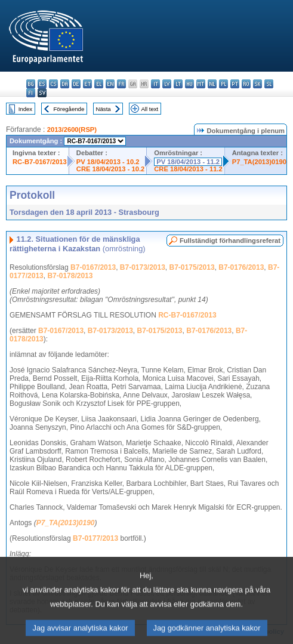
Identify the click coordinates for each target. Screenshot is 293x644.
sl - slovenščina (269, 84)
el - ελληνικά (99, 84)
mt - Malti (201, 84)
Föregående (69, 109)
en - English (110, 84)
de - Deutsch (76, 84)
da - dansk (65, 84)
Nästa (104, 109)
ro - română (246, 84)
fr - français (121, 84)
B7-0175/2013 (192, 267)
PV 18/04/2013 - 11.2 (188, 162)
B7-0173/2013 (143, 267)
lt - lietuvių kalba (178, 84)
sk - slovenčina (257, 84)
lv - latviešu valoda (167, 84)
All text (149, 109)
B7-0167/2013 (93, 267)
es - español (42, 84)
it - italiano (155, 84)
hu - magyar (189, 84)
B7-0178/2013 (70, 276)
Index (25, 109)
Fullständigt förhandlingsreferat (230, 241)
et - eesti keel (87, 84)
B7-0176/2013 (241, 267)
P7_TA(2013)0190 (259, 162)
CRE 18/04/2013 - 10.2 (110, 169)
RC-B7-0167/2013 (40, 162)
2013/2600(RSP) (72, 130)
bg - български (31, 84)
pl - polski (223, 84)
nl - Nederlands (212, 84)
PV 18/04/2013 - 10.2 (108, 162)
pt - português (235, 84)
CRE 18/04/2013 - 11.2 (188, 169)
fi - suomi (31, 93)
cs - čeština (53, 84)
